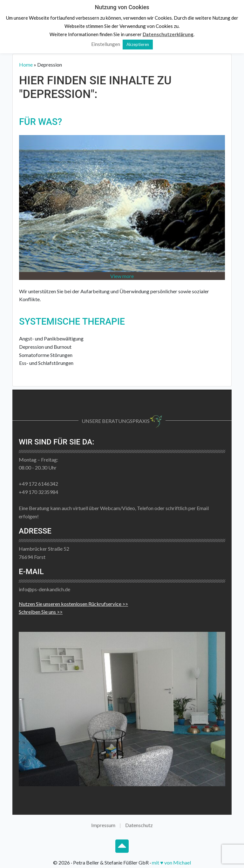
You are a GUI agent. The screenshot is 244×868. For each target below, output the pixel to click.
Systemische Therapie (72, 321)
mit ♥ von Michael (171, 862)
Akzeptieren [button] (138, 44)
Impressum (103, 825)
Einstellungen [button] (106, 44)
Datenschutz (139, 825)
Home (26, 65)
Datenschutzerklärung (168, 34)
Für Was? (41, 122)
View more (122, 276)
